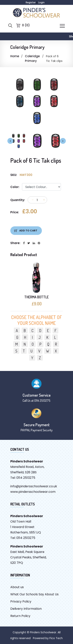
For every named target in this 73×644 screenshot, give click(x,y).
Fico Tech (56, 638)
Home (15, 56)
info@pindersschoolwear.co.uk (34, 486)
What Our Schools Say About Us (34, 594)
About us (17, 587)
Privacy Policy (21, 601)
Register (31, 2)
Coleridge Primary (32, 58)
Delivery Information (26, 609)
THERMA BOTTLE (36, 297)
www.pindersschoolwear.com (33, 492)
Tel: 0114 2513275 (23, 478)
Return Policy (20, 616)
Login (41, 2)
